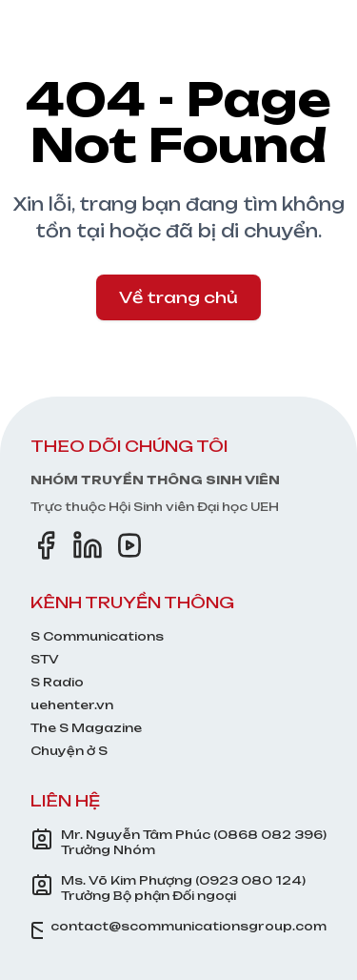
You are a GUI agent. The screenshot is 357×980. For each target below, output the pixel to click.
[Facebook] (46, 545)
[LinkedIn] (88, 545)
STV (45, 659)
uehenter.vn (72, 705)
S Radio (57, 682)
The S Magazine (86, 728)
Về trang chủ (178, 297)
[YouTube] (129, 545)
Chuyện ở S (69, 751)
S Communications (97, 636)
